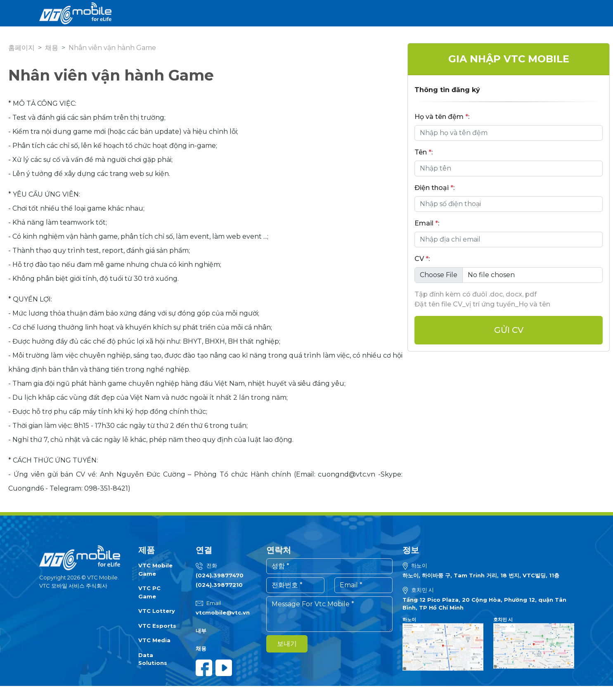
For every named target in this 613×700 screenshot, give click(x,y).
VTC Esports (157, 626)
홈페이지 (21, 48)
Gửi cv (509, 330)
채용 (52, 48)
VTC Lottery (157, 611)
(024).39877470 (220, 575)
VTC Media (154, 640)
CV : (422, 259)
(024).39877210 (219, 585)
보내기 (287, 644)
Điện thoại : (434, 188)
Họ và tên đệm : (442, 117)
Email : (427, 223)
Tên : (424, 152)
